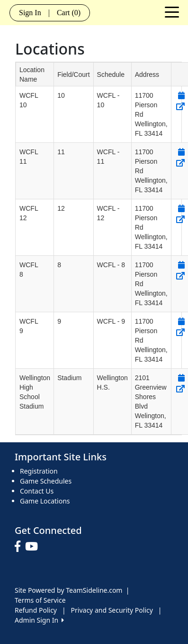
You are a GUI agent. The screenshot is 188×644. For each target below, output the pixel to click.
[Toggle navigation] (172, 11)
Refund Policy (36, 610)
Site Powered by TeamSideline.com (68, 590)
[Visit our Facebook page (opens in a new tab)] (20, 547)
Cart (69, 13)
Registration (39, 471)
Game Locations (45, 501)
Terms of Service (40, 600)
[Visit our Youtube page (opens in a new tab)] (34, 547)
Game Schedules (46, 481)
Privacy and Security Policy (112, 610)
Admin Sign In (39, 620)
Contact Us (37, 491)
